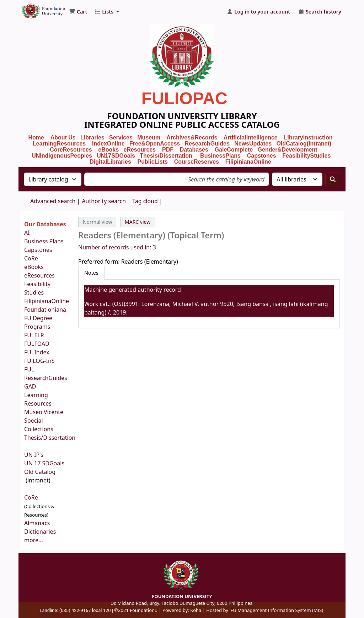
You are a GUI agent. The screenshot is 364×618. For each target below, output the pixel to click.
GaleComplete (234, 150)
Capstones (38, 250)
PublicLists (153, 162)
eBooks (108, 150)
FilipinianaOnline (248, 162)
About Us (63, 138)
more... (34, 540)
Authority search (104, 201)
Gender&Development (288, 150)
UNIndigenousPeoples (62, 156)
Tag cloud (145, 201)
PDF (168, 150)
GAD (30, 386)
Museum (149, 138)
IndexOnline (108, 144)
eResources (140, 150)
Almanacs (37, 523)
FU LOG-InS (39, 361)
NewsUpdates (253, 144)
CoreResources (71, 150)
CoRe (31, 258)
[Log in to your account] (259, 12)
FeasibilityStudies (306, 156)
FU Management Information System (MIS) (277, 610)
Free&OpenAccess (155, 144)
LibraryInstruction (309, 138)
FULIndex (37, 352)
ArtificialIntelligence (251, 138)
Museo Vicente (44, 412)
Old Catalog (40, 472)
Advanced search (53, 201)
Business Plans (44, 241)
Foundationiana (45, 310)
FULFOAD (37, 344)
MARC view (138, 222)
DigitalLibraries (111, 162)
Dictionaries (40, 532)
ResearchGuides (207, 144)
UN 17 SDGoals (44, 463)
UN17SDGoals (116, 156)
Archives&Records (192, 138)
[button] (78, 12)
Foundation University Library (38, 8)
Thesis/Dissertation (166, 156)
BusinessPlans (220, 156)
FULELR (34, 335)
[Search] (333, 179)
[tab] (91, 273)
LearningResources (59, 144)
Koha (196, 610)
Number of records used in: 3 (117, 247)
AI (27, 233)
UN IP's (34, 455)
